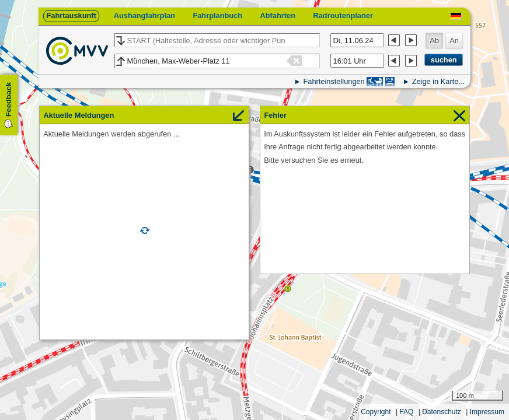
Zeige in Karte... (438, 81)
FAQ (406, 412)
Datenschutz (442, 412)
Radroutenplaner (343, 15)
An (454, 41)
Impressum (487, 412)
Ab (434, 41)
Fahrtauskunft (71, 15)
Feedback (8, 99)
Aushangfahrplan (144, 15)
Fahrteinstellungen (334, 81)
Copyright (376, 412)
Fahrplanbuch (217, 15)
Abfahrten (278, 15)
